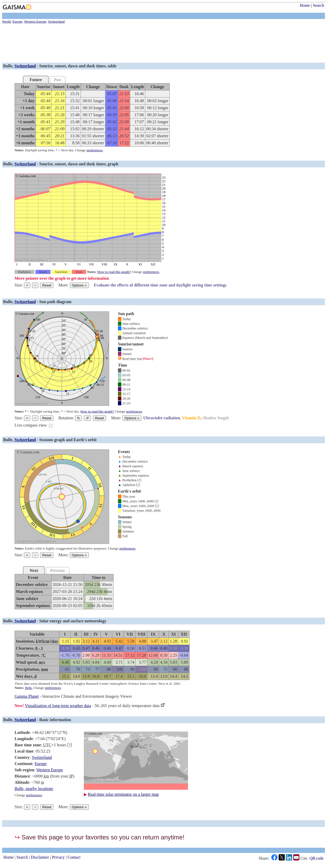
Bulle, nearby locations (34, 789)
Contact (74, 857)
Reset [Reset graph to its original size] (47, 285)
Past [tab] (58, 80)
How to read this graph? (114, 272)
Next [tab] (34, 570)
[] (139, 480)
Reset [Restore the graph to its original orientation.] (100, 418)
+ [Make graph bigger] (27, 285)
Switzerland (25, 66)
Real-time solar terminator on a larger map (124, 794)
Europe (41, 764)
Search (318, 5)
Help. (29, 688)
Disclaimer (40, 857)
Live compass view (31, 425)
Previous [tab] (58, 570)
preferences (95, 150)
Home (305, 5)
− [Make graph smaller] (35, 285)
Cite (304, 858)
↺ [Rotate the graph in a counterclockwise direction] (87, 418)
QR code (317, 858)
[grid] (92, 115)
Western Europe (49, 770)
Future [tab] (36, 80)
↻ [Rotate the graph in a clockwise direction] (78, 418)
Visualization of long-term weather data (58, 706)
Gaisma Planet (27, 696)
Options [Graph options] (79, 285)
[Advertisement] (158, 44)
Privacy (58, 857)
